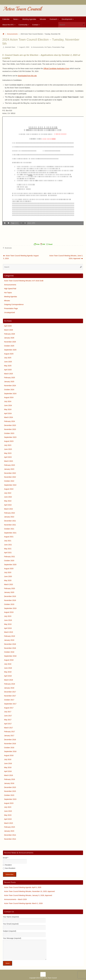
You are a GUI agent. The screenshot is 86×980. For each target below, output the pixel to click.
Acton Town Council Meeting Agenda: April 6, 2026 (23, 887)
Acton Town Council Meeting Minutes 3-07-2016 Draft (24, 281)
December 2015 (10, 787)
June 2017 (8, 716)
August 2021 (9, 537)
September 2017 (10, 704)
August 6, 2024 (24, 47)
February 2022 (10, 513)
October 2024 (9, 390)
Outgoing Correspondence (14, 304)
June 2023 (8, 449)
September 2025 (10, 350)
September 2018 (10, 656)
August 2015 (9, 803)
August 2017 (9, 708)
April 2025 (8, 370)
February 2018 (10, 684)
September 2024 (10, 394)
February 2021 (10, 557)
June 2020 (8, 576)
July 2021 (8, 541)
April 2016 (8, 771)
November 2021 (10, 525)
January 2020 (9, 592)
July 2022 (8, 493)
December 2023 (10, 425)
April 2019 (8, 628)
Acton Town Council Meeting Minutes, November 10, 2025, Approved (29, 891)
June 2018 (8, 668)
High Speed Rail (10, 289)
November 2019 (10, 600)
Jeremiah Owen (10, 47)
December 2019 (10, 596)
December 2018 (10, 644)
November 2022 (10, 477)
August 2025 (9, 354)
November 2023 (10, 429)
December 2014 (10, 835)
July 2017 (8, 712)
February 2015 (10, 827)
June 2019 (8, 620)
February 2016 (10, 779)
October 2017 (9, 700)
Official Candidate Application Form (56, 68)
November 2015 (10, 791)
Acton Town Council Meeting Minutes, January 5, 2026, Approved (28, 895)
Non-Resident (9, 868)
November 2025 (10, 342)
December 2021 (10, 521)
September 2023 (10, 437)
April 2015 (8, 819)
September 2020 (10, 565)
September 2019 (10, 608)
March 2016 (9, 775)
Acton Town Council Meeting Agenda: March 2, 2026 (23, 903)
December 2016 (10, 740)
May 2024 (8, 409)
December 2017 (10, 692)
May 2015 (8, 815)
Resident (7, 865)
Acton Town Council (22, 9)
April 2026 (8, 326)
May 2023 (8, 453)
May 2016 (8, 767)
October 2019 (9, 604)
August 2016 (9, 755)
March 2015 (9, 823)
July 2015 (8, 807)
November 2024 (10, 386)
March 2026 (9, 330)
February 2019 (10, 636)
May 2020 (8, 580)
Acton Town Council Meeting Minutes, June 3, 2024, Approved (66, 257)
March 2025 (9, 374)
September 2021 (10, 533)
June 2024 (8, 405)
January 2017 (9, 736)
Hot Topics (48, 47)
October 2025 (9, 346)
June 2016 (8, 763)
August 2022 (9, 489)
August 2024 (9, 397)
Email (6, 858)
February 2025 (10, 378)
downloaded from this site (27, 76)
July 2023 (8, 445)
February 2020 (10, 588)
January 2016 (9, 783)
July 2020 (8, 572)
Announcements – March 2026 (15, 899)
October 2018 (9, 652)
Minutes (7, 301)
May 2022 (8, 501)
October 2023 (9, 433)
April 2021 (8, 553)
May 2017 (8, 720)
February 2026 (10, 334)
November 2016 (10, 744)
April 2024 (8, 413)
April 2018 (8, 676)
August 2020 (9, 569)
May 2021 (8, 549)
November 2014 (10, 839)
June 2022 (8, 497)
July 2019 (8, 616)
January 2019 (9, 640)
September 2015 (10, 799)
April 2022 (8, 505)
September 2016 (10, 751)
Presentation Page (58, 47)
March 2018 (9, 680)
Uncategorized (9, 312)
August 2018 (9, 660)
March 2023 (9, 461)
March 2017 (9, 728)
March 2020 (9, 584)
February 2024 (10, 421)
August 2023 (9, 441)
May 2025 (8, 366)
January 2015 (9, 831)
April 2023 (8, 457)
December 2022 (10, 473)
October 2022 (9, 481)
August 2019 (9, 612)
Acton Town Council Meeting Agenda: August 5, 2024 (21, 257)
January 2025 (9, 382)
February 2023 (10, 465)
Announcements (12, 34)
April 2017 (8, 724)
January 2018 (9, 688)
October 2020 (9, 561)
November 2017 (10, 696)
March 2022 (9, 509)
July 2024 (8, 401)
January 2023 (9, 469)
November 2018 (10, 648)
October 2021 (9, 529)
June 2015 (8, 811)
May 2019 (8, 624)
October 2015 (9, 795)
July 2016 (8, 759)
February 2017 (10, 732)
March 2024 (9, 417)
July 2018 (8, 664)
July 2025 (8, 358)
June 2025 (8, 362)
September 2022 (10, 485)
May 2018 (8, 672)
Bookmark (8, 248)
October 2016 (9, 748)
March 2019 (9, 632)
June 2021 (8, 545)
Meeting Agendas (11, 297)
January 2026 (9, 338)
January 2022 (9, 517)
